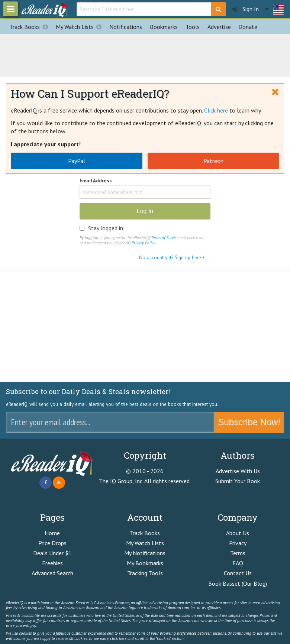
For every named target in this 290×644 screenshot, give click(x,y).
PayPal (77, 161)
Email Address (96, 181)
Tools (193, 27)
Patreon (213, 161)
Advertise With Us (238, 471)
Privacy (238, 543)
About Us (238, 533)
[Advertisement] (145, 55)
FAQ (238, 563)
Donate (248, 27)
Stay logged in (106, 228)
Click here (216, 110)
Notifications (126, 27)
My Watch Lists (81, 27)
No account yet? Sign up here (172, 257)
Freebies (52, 563)
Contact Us (238, 573)
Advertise (219, 27)
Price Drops (52, 543)
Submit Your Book (238, 481)
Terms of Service (165, 238)
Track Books (31, 27)
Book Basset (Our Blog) (238, 583)
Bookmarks (164, 27)
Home (52, 533)
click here (118, 638)
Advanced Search (52, 573)
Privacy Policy (143, 243)
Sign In (245, 9)
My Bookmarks (145, 563)
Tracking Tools (145, 573)
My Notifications (145, 553)
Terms (238, 553)
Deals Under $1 (52, 553)
